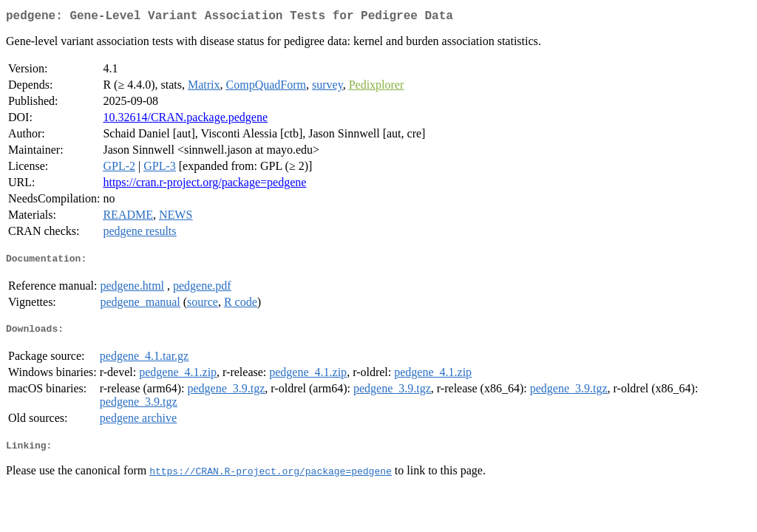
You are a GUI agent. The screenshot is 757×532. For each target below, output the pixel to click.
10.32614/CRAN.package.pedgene (185, 120)
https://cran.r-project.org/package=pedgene (204, 185)
